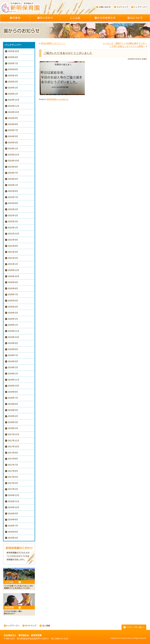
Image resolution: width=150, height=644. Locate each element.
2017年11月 (14, 441)
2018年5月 (13, 410)
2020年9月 (13, 282)
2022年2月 (13, 221)
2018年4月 (13, 416)
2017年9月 (13, 453)
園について (135, 18)
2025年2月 (13, 88)
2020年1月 (13, 325)
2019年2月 (13, 367)
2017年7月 (13, 465)
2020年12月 (14, 270)
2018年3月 (13, 422)
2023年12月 (14, 155)
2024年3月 (13, 142)
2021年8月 (13, 246)
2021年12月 (14, 234)
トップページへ (139, 7)
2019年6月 (13, 361)
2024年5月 (13, 136)
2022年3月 (13, 215)
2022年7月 (13, 197)
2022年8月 (13, 191)
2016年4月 (13, 538)
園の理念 (15, 18)
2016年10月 (14, 507)
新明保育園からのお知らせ (58, 99)
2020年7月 (13, 294)
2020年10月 (14, 276)
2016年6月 (13, 532)
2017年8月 (13, 459)
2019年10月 (14, 337)
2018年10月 (14, 386)
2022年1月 (13, 228)
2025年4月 (13, 76)
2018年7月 (13, 398)
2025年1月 (13, 94)
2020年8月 (13, 288)
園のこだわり (45, 18)
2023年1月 (13, 185)
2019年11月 (14, 331)
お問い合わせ (103, 7)
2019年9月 (13, 343)
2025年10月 (14, 51)
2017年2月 (13, 489)
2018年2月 (13, 428)
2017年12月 (14, 434)
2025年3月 (13, 82)
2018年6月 (13, 404)
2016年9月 (13, 513)
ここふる (75, 18)
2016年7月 (13, 526)
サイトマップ (121, 7)
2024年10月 (14, 112)
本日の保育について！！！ (53, 43)
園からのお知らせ (105, 18)
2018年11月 (14, 380)
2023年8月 (13, 167)
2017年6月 (13, 471)
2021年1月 (13, 264)
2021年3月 (13, 258)
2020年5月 (13, 301)
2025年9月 (13, 57)
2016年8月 (13, 519)
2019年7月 (13, 355)
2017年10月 (14, 447)
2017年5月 (13, 477)
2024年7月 (13, 130)
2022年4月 (13, 209)
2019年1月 (13, 374)
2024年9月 (13, 118)
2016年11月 (14, 501)
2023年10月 (14, 161)
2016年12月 (14, 495)
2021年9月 (13, 240)
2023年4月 (13, 179)
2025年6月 (13, 69)
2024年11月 (14, 106)
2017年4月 (13, 483)
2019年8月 (13, 349)
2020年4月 (13, 307)
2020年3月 (13, 313)
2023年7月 (13, 173)
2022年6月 (13, 203)
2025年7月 (13, 63)
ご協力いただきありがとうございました (68, 53)
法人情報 (45, 626)
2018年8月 (13, 392)
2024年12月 (14, 100)
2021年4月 (13, 252)
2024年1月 (13, 148)
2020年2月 (13, 319)
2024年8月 (13, 124)
